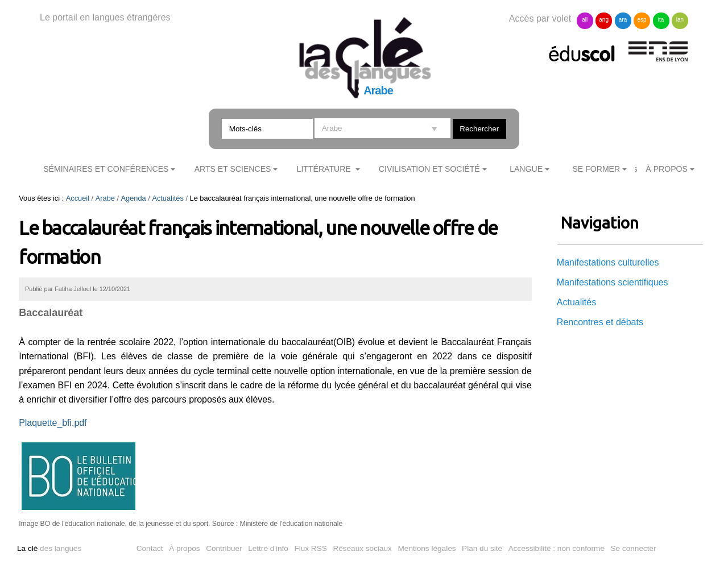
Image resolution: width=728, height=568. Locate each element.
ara (623, 20)
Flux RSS (310, 548)
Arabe (105, 198)
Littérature (325, 169)
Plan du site (482, 548)
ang (604, 20)
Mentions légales (427, 548)
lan (680, 20)
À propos (184, 548)
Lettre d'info (268, 548)
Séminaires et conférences (106, 169)
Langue (526, 169)
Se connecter (634, 548)
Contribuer (224, 548)
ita (661, 20)
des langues (49, 548)
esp (642, 20)
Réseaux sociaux (362, 548)
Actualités (167, 198)
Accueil (78, 198)
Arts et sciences (233, 169)
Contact (150, 548)
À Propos (667, 169)
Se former (596, 169)
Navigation (600, 223)
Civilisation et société (429, 169)
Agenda (134, 198)
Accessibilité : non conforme (557, 548)
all (585, 20)
